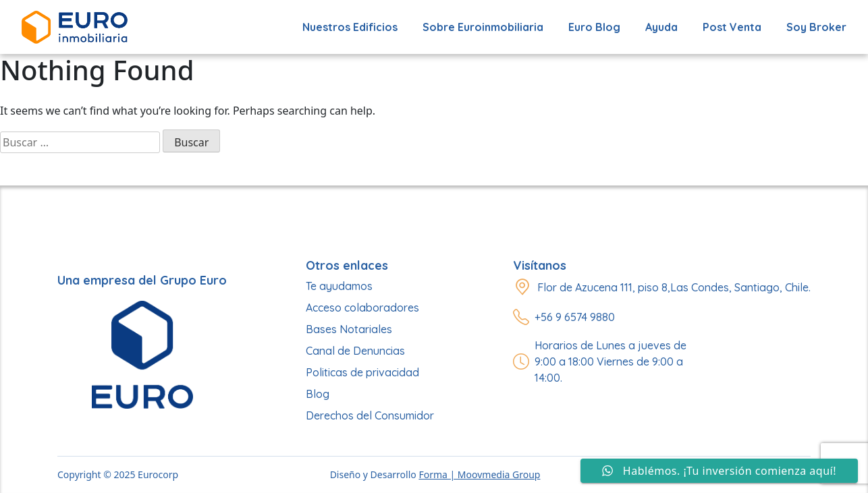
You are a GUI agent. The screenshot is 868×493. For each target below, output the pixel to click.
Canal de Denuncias (355, 351)
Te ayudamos (339, 286)
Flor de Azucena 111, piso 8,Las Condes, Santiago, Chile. (674, 287)
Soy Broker (816, 27)
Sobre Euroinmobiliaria (483, 27)
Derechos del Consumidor (370, 415)
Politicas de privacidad (362, 372)
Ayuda (661, 27)
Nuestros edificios (350, 27)
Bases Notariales (349, 329)
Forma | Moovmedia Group (479, 474)
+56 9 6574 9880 (575, 317)
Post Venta (732, 27)
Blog (318, 394)
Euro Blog (594, 27)
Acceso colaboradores (362, 308)
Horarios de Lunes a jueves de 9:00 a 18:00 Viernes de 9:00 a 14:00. (611, 361)
